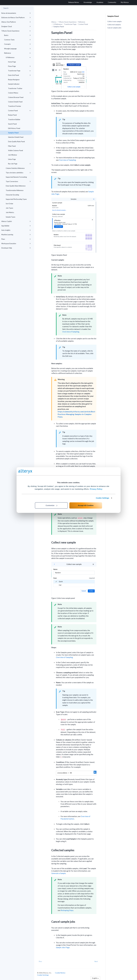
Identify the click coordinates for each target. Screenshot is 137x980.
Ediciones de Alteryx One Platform (16, 18)
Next (96, 961)
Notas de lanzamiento (16, 13)
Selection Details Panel (16, 137)
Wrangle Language (17, 49)
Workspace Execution (16, 243)
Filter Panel (12, 146)
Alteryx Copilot (16, 221)
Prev (40, 961)
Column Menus (19, 93)
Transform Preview (15, 106)
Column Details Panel (15, 102)
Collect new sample (115, 21)
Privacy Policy (96, 489)
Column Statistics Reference (15, 168)
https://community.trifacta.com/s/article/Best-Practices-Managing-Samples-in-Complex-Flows (77, 414)
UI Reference (18, 57)
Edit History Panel (14, 128)
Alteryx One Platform (16, 22)
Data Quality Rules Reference (16, 186)
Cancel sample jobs (114, 28)
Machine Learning (16, 235)
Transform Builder (14, 119)
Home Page (12, 62)
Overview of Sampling (67, 160)
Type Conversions (18, 181)
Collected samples (114, 25)
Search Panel (12, 124)
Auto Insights (16, 230)
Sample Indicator (14, 84)
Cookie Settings (102, 498)
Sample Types (11, 217)
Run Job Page (19, 164)
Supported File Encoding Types (16, 199)
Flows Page (19, 66)
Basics (17, 35)
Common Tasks (17, 40)
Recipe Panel (12, 115)
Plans (16, 239)
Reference (17, 53)
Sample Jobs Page (63, 947)
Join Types (9, 208)
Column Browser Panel (16, 97)
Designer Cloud (16, 26)
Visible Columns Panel (15, 150)
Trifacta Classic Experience (16, 31)
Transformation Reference (15, 190)
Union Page (12, 159)
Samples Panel (13, 133)
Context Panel (19, 111)
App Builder (16, 226)
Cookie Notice (60, 973)
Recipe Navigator (14, 80)
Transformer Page (19, 71)
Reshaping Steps (67, 910)
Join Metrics (10, 212)
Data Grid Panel (19, 75)
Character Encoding (12, 195)
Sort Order (9, 204)
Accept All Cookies (86, 505)
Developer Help (16, 248)
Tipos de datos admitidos (18, 173)
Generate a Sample (58, 873)
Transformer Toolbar (15, 88)
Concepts (17, 44)
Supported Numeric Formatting (16, 177)
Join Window (12, 155)
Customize (51, 505)
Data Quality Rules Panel (16, 142)
